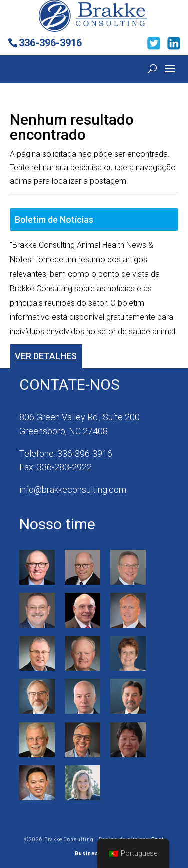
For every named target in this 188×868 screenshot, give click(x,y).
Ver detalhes (46, 356)
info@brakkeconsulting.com (73, 490)
